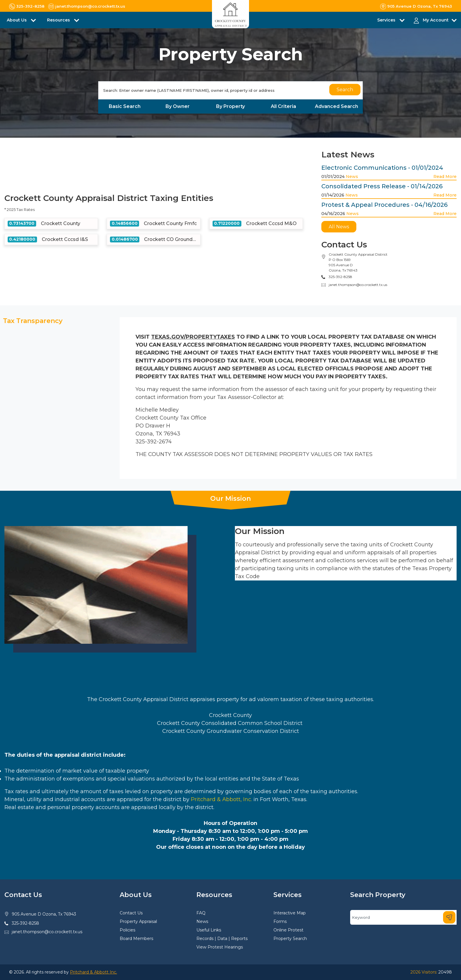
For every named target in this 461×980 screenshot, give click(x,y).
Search (345, 90)
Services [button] (387, 20)
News (352, 177)
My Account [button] (436, 20)
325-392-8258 (25, 923)
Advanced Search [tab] (336, 106)
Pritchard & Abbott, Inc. (221, 799)
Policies (127, 930)
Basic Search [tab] (125, 106)
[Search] (230, 90)
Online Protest (288, 930)
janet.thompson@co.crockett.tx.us (358, 285)
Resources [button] (59, 20)
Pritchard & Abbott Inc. (93, 972)
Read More (445, 177)
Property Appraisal (138, 921)
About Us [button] (17, 20)
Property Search (290, 939)
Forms (280, 921)
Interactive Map (290, 913)
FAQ (201, 913)
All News (339, 227)
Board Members (136, 939)
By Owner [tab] (178, 106)
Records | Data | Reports (222, 939)
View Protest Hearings (220, 947)
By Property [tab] (230, 106)
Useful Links (209, 930)
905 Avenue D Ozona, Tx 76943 (44, 914)
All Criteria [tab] (283, 106)
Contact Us (131, 913)
